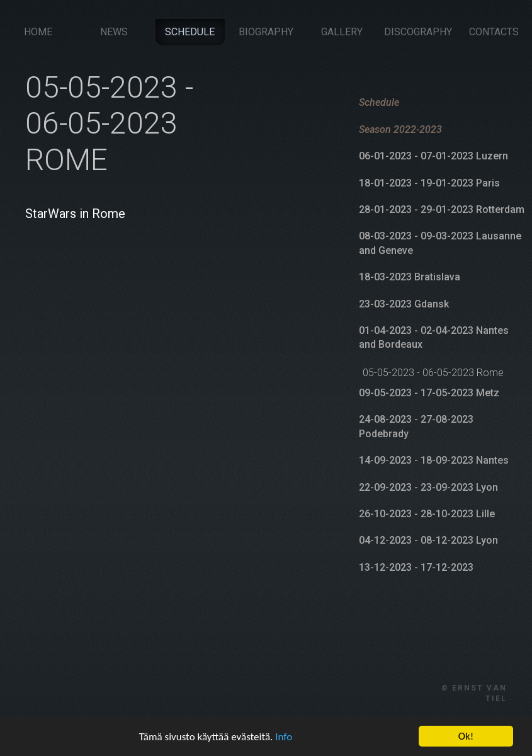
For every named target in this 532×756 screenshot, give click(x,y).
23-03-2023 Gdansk (404, 303)
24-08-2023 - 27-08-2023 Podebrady (416, 426)
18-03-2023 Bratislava (410, 276)
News (114, 31)
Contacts (494, 31)
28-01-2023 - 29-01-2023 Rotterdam (442, 209)
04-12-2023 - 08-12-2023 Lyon (428, 540)
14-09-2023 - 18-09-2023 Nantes (434, 460)
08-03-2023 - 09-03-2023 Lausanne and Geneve (440, 243)
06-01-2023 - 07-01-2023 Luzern (433, 155)
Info (284, 737)
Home (38, 31)
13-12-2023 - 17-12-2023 (416, 567)
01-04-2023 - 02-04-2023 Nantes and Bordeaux (434, 337)
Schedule (190, 31)
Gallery (342, 31)
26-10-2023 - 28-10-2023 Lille (427, 513)
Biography (266, 31)
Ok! (466, 736)
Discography (418, 31)
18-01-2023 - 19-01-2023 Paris (429, 182)
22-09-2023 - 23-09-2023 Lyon (428, 487)
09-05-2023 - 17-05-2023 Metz (429, 392)
